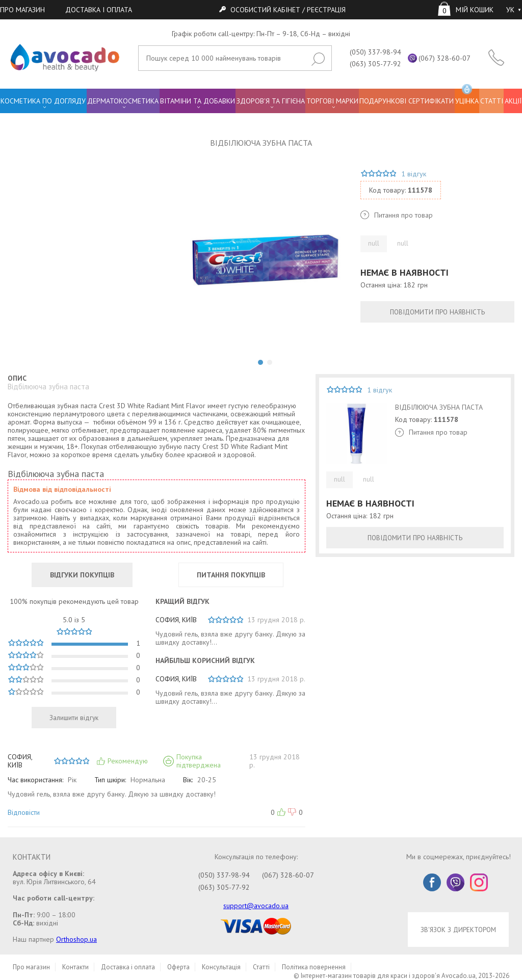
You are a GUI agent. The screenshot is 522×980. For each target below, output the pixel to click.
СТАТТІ (492, 101)
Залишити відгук (74, 718)
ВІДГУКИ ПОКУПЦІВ (82, 575)
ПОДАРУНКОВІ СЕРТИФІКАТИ (407, 101)
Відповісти (24, 812)
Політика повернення (314, 967)
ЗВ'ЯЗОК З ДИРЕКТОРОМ (458, 930)
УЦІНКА (467, 97)
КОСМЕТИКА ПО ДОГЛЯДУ (43, 101)
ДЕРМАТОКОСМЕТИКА (123, 101)
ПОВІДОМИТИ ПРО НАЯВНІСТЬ (437, 312)
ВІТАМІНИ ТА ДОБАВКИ (198, 101)
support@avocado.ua (256, 906)
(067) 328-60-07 (445, 58)
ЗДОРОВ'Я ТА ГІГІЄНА (271, 101)
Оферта (178, 967)
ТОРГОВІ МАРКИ (332, 101)
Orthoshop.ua (76, 939)
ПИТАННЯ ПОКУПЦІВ (231, 575)
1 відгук (414, 174)
